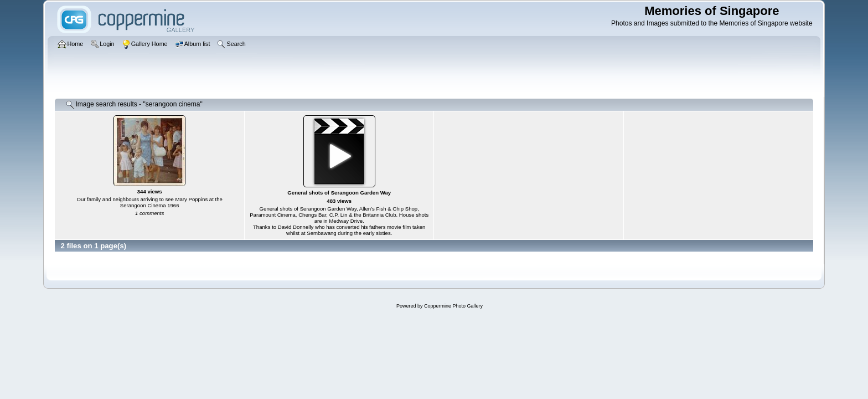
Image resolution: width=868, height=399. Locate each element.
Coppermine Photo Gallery (453, 306)
